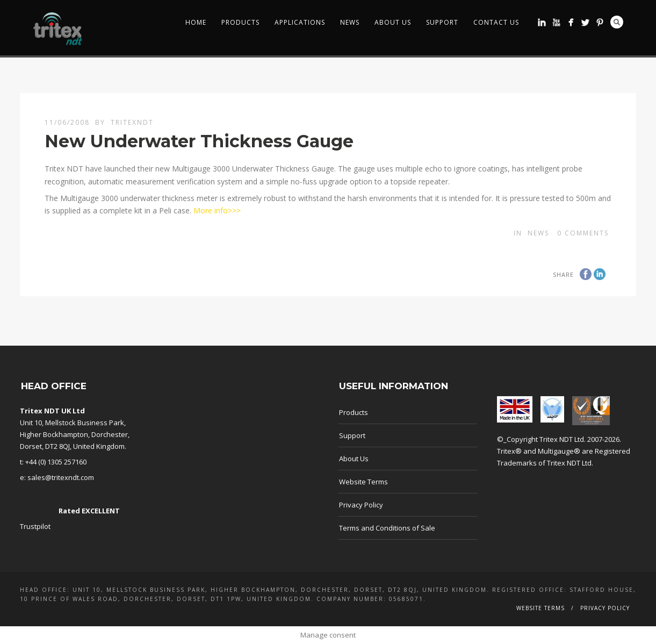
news (538, 233)
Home (196, 22)
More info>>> (216, 210)
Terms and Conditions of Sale (387, 528)
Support (442, 22)
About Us (393, 22)
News (350, 22)
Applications (300, 22)
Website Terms (363, 482)
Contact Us (496, 22)
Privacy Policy (361, 505)
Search (617, 22)
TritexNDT (132, 122)
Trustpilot (35, 526)
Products (240, 22)
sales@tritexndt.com (61, 477)
